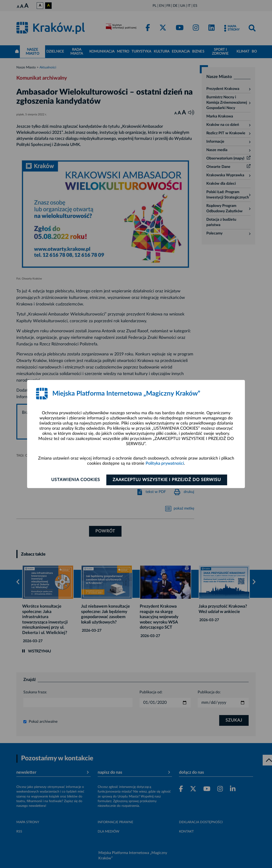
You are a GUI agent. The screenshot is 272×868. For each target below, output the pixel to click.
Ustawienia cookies (76, 480)
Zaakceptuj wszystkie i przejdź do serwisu (167, 480)
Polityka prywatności (165, 464)
